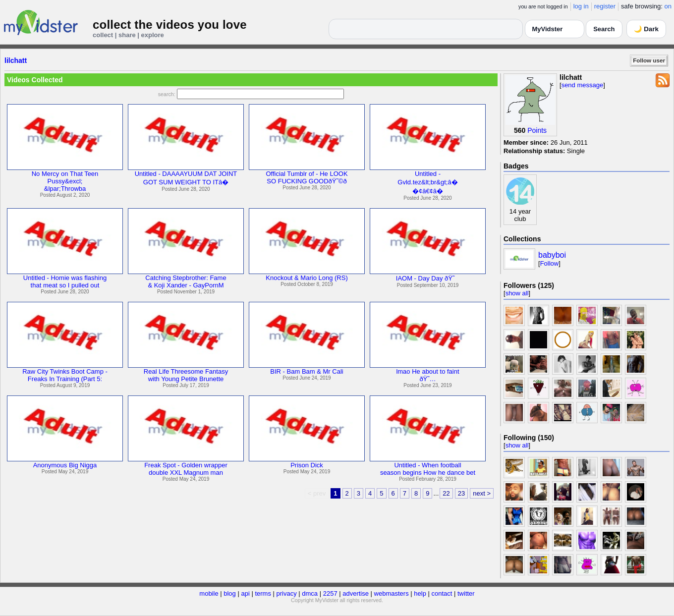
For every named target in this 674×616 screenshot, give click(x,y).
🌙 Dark (646, 29)
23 (461, 493)
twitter (466, 593)
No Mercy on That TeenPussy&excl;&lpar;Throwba (65, 181)
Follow (550, 263)
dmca (310, 593)
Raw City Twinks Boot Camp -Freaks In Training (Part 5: (65, 375)
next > (482, 493)
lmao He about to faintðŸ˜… (427, 375)
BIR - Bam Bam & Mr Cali (307, 371)
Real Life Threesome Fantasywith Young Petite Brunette (186, 375)
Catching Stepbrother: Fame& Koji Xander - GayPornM (186, 281)
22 (446, 493)
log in (581, 6)
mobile (209, 593)
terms (263, 593)
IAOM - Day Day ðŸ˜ (428, 278)
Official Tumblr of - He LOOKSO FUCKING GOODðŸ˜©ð (307, 177)
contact (442, 593)
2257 (330, 593)
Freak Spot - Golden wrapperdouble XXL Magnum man (186, 469)
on (668, 6)
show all (517, 293)
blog (230, 593)
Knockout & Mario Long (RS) (307, 278)
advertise (356, 593)
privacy (287, 593)
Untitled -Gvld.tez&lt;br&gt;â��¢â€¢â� (427, 182)
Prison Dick (307, 465)
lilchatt (16, 60)
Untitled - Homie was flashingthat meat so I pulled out (65, 281)
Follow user (649, 60)
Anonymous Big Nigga (65, 465)
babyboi (552, 255)
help (420, 593)
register (605, 6)
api (245, 593)
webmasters (392, 593)
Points (537, 130)
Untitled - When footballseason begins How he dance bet (428, 469)
